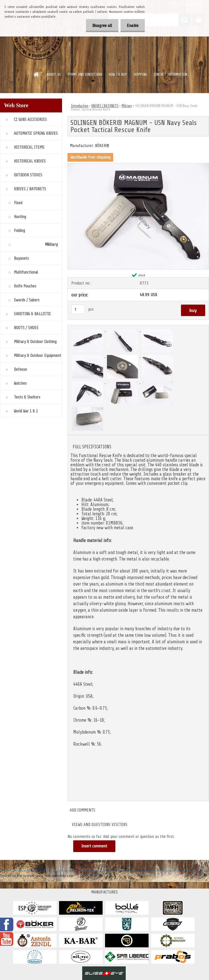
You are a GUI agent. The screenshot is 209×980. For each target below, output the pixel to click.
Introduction (80, 106)
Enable (132, 26)
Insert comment (95, 846)
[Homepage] (36, 74)
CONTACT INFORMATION (170, 74)
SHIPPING (140, 74)
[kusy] (78, 309)
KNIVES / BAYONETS (105, 106)
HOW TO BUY (118, 74)
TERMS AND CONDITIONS (85, 74)
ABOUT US (54, 74)
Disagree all (101, 26)
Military (127, 106)
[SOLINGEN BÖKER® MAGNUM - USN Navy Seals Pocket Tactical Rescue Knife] (138, 166)
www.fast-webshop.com (54, 876)
